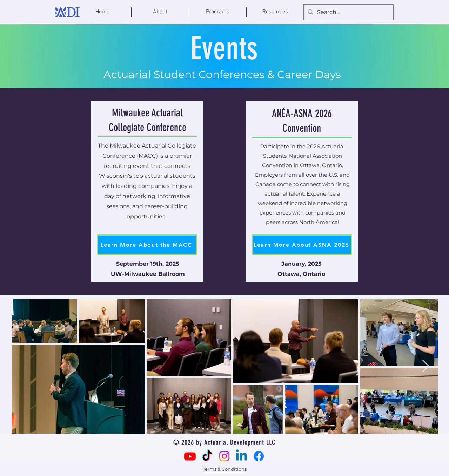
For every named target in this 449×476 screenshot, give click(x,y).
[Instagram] (224, 456)
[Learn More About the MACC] (147, 245)
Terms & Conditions (225, 469)
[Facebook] (259, 456)
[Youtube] (190, 456)
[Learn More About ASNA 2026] (302, 245)
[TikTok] (207, 456)
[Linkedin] (242, 456)
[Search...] (348, 12)
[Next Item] (426, 366)
